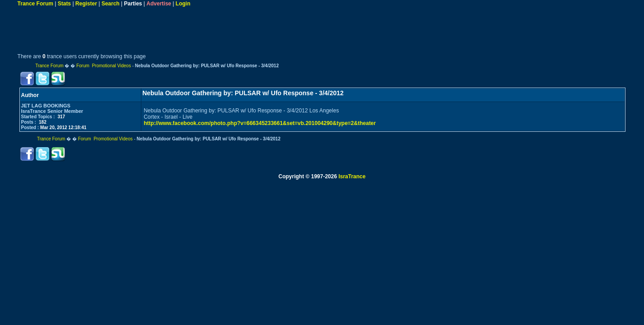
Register (86, 4)
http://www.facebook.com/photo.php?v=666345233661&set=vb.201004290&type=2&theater (260, 123)
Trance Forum (35, 4)
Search (111, 4)
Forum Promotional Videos (104, 66)
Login (183, 4)
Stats (64, 4)
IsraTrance (352, 176)
